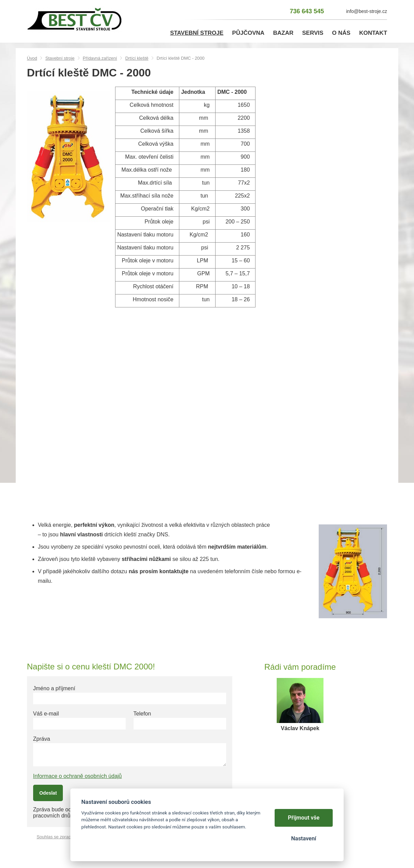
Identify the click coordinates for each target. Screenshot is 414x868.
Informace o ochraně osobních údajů (78, 776)
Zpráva (42, 739)
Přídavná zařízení (100, 58)
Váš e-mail (46, 714)
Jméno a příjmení (54, 688)
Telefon (142, 714)
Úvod (32, 58)
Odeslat (48, 793)
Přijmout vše (304, 818)
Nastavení (303, 838)
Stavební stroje (60, 58)
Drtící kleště (137, 58)
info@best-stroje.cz (367, 11)
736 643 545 (307, 11)
